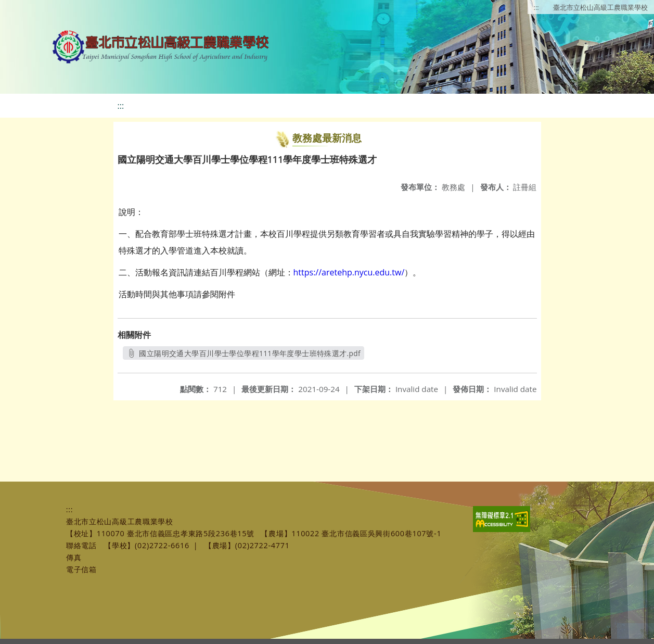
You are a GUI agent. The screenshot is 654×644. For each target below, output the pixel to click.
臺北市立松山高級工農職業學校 (600, 7)
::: (536, 7)
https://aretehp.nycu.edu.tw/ (349, 272)
